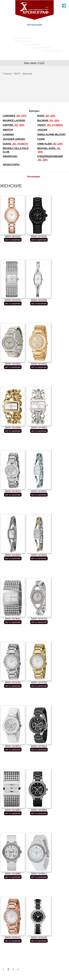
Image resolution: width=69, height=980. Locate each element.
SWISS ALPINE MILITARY (51, 134)
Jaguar (42, 130)
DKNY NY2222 (13, 236)
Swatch (8, 130)
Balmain (48, 120)
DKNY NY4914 (39, 746)
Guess (15, 144)
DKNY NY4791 (13, 682)
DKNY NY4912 (13, 746)
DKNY (17, 74)
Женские (27, 74)
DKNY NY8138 (39, 937)
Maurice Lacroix (14, 120)
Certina (14, 125)
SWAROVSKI (10, 156)
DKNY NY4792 (39, 682)
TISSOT (50, 125)
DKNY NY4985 (13, 874)
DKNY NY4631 (39, 491)
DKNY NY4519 (13, 491)
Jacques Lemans (14, 139)
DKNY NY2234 (39, 300)
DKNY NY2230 (13, 300)
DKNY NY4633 (13, 555)
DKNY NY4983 (39, 810)
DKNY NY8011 (39, 874)
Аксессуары (11, 165)
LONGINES (14, 116)
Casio (41, 139)
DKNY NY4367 (39, 427)
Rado (46, 116)
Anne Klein (50, 144)
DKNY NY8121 (13, 937)
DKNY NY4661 (13, 619)
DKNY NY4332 (39, 364)
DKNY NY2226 (39, 236)
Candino (8, 134)
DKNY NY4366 (13, 427)
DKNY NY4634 (39, 555)
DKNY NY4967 (13, 810)
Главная (7, 74)
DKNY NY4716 (39, 619)
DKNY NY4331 (13, 364)
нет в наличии (13, 240)
